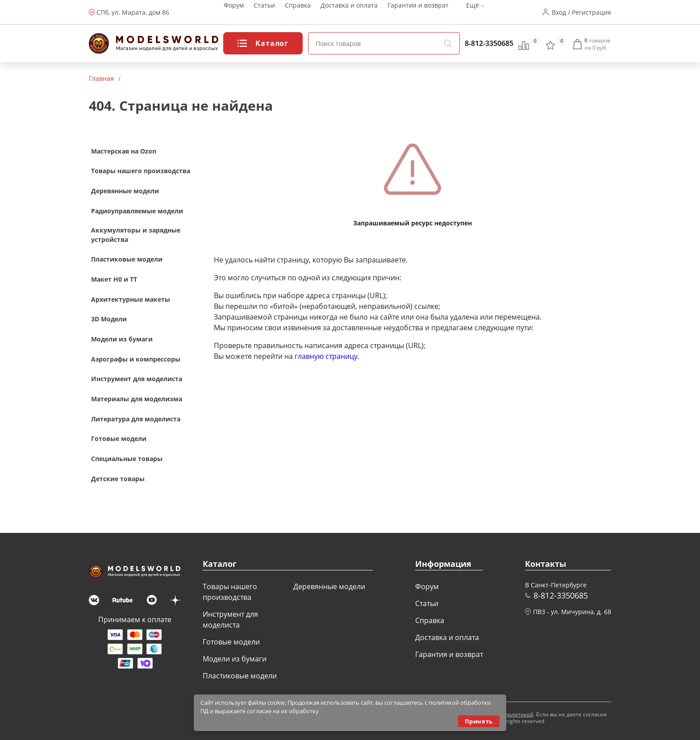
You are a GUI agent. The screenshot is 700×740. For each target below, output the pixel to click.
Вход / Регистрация (581, 12)
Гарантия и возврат (418, 12)
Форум (234, 12)
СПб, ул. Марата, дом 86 (133, 12)
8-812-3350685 (489, 43)
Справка (298, 12)
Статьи (264, 12)
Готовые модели (231, 642)
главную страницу (326, 356)
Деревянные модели (329, 586)
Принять (479, 721)
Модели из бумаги (235, 659)
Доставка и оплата (349, 12)
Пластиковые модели (240, 676)
